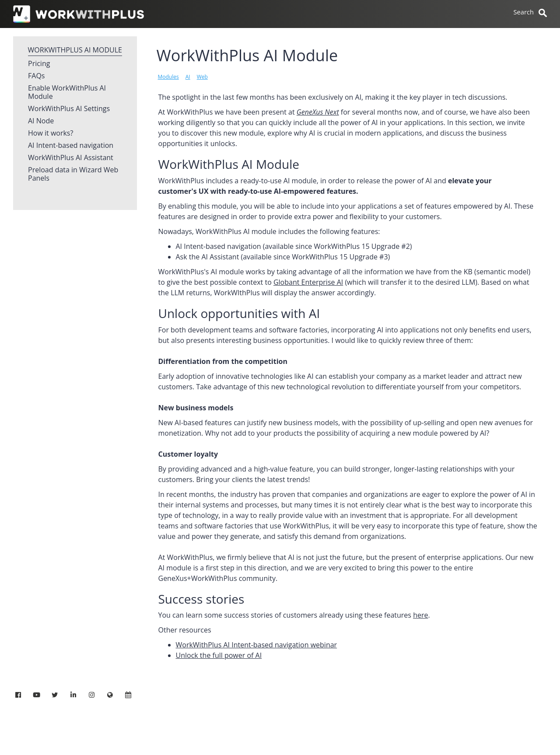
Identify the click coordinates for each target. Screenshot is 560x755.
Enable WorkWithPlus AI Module (67, 93)
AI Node (41, 121)
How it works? (51, 133)
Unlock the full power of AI (219, 655)
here (420, 615)
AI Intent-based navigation (71, 146)
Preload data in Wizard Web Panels (73, 174)
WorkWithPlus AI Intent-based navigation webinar (257, 645)
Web (202, 77)
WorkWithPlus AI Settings (69, 109)
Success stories (201, 599)
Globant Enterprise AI (308, 282)
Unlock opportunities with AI (239, 313)
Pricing (39, 64)
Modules (168, 77)
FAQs (36, 76)
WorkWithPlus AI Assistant (71, 158)
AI (188, 77)
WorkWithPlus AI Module (75, 50)
